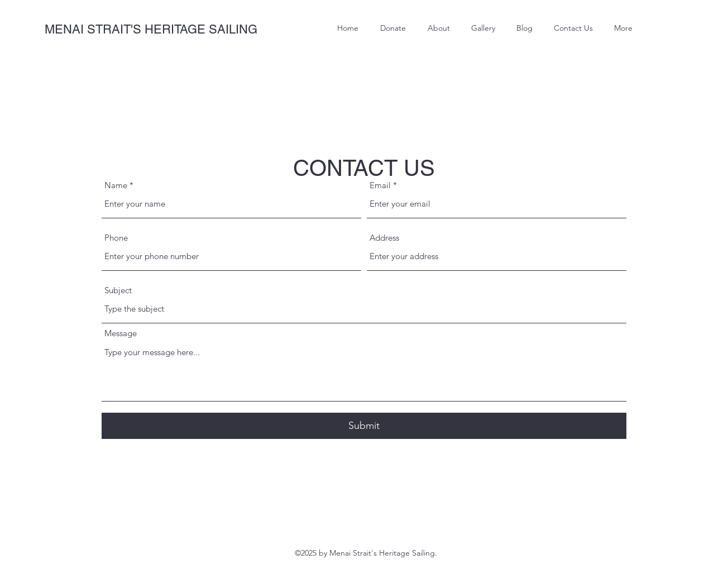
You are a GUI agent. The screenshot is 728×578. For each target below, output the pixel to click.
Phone (116, 238)
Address (384, 238)
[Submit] (364, 426)
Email (380, 185)
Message (121, 333)
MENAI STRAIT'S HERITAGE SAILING (151, 29)
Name (116, 185)
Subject (118, 290)
